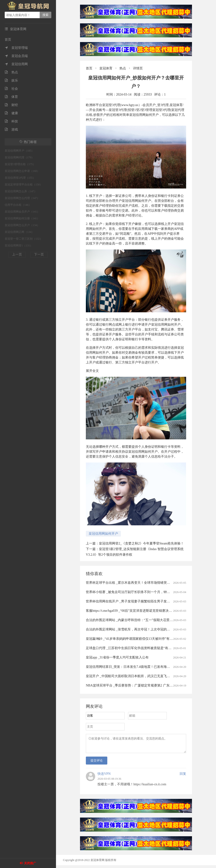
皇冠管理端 (16, 48)
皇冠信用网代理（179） (19, 157)
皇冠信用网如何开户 (103, 534)
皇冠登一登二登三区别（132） (24, 239)
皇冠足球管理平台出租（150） (24, 185)
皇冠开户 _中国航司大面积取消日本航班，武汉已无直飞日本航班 (133, 676)
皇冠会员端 (16, 56)
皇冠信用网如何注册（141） (22, 218)
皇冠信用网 (16, 64)
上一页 (17, 254)
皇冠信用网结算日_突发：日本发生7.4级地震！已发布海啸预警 (131, 667)
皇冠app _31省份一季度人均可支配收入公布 (117, 657)
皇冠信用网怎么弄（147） (21, 191)
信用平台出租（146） (18, 205)
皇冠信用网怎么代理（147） (22, 198)
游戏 (11, 130)
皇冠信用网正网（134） (19, 232)
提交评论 (97, 763)
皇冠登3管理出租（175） (20, 164)
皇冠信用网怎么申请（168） (22, 171)
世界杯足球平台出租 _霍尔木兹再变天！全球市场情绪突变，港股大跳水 (138, 583)
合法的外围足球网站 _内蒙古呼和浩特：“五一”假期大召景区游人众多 (136, 620)
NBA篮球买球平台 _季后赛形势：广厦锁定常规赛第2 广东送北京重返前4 (138, 685)
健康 (11, 113)
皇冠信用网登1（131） (19, 245)
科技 (11, 121)
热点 (11, 72)
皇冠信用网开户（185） (19, 151)
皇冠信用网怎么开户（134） (22, 225)
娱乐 (11, 80)
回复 (183, 777)
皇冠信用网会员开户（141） (22, 212)
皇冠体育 (106, 68)
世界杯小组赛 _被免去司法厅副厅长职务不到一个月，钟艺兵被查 (133, 592)
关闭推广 (30, 863)
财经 (11, 105)
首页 (8, 40)
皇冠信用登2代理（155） (20, 178)
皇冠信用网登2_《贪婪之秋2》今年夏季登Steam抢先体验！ (141, 543)
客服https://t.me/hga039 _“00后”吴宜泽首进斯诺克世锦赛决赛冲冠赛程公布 (139, 611)
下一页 (39, 254)
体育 (11, 97)
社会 (11, 89)
